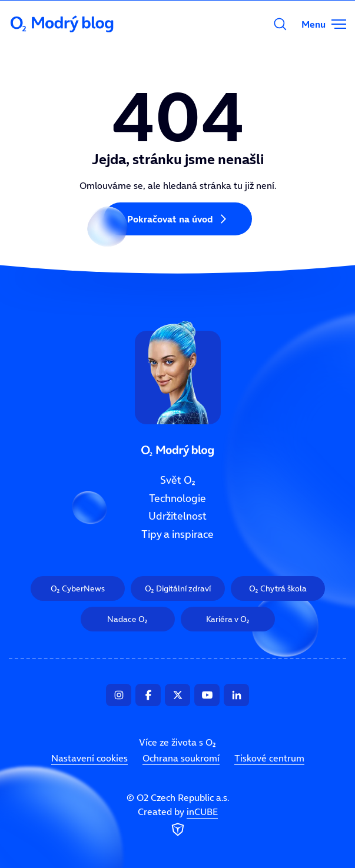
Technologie (177, 498)
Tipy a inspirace (177, 534)
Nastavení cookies (89, 758)
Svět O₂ (178, 480)
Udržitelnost (177, 516)
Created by (178, 822)
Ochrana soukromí (181, 758)
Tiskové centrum (269, 758)
